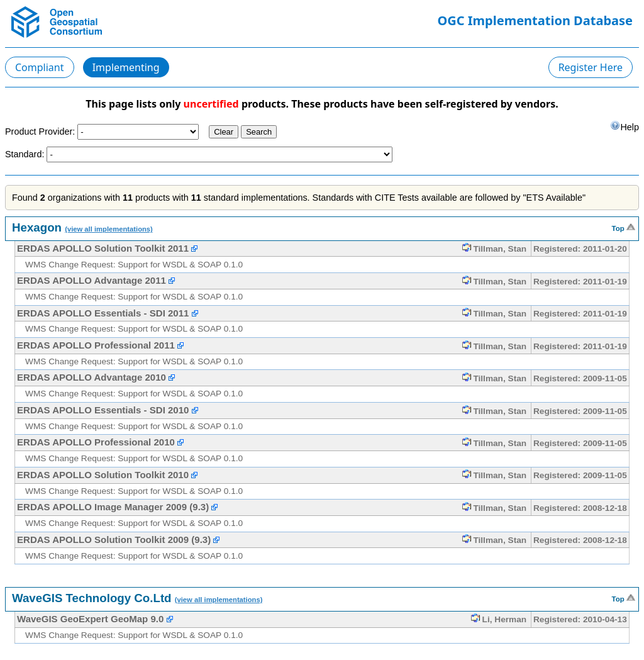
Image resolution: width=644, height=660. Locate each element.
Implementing (126, 67)
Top (624, 227)
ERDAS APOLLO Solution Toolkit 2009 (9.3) (114, 540)
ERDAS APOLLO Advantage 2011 (92, 280)
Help (625, 126)
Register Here (591, 67)
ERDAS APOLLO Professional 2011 (96, 345)
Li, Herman (499, 619)
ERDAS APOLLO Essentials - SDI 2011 (103, 313)
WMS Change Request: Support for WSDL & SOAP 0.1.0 (134, 265)
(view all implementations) (109, 229)
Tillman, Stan (495, 249)
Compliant (40, 67)
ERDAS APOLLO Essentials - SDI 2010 (103, 410)
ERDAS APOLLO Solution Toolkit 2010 (103, 475)
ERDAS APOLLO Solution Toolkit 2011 (103, 248)
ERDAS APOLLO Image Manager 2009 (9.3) (113, 507)
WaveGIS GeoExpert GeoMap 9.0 (90, 619)
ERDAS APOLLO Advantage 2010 (92, 377)
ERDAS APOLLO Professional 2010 (96, 442)
